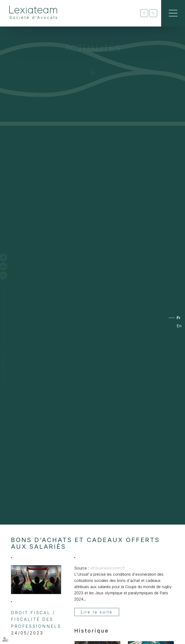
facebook (8, 257)
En (179, 326)
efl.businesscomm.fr (108, 568)
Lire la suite (97, 612)
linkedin (8, 266)
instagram (8, 275)
